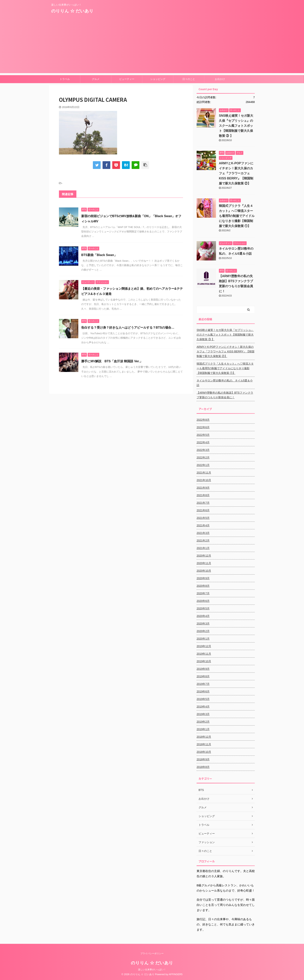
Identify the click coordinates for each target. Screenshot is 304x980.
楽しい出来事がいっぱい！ (152, 970)
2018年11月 (204, 744)
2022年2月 (203, 457)
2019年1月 (203, 729)
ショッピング (158, 79)
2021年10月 (204, 480)
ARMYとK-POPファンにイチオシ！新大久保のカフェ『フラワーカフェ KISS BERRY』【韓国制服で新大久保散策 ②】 (236, 173)
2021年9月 (203, 488)
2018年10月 (204, 752)
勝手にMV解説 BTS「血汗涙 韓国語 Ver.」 (112, 361)
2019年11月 (204, 654)
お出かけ (220, 79)
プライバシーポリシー (152, 953)
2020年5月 (203, 608)
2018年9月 (203, 759)
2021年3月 (203, 533)
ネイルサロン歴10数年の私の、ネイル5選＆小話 (225, 383)
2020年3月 (203, 624)
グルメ (96, 79)
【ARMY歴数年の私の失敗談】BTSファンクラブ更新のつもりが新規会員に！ (225, 395)
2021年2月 (203, 541)
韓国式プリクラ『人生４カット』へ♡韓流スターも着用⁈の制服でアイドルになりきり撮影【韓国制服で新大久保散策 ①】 (237, 216)
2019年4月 (203, 707)
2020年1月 (203, 639)
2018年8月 (203, 767)
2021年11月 (204, 473)
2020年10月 (204, 571)
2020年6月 (203, 601)
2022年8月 (203, 420)
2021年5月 (203, 518)
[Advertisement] (152, 46)
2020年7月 (203, 593)
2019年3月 (203, 714)
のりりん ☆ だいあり (72, 11)
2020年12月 (204, 556)
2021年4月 (203, 525)
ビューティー (127, 79)
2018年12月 (204, 737)
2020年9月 (203, 578)
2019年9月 (203, 669)
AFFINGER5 (176, 974)
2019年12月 (204, 646)
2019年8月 (203, 676)
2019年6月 (203, 691)
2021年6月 (203, 510)
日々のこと (189, 79)
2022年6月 (203, 427)
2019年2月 (203, 722)
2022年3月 (203, 450)
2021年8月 (203, 495)
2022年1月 (203, 465)
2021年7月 (203, 503)
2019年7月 (203, 684)
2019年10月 (204, 661)
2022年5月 (203, 435)
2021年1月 (203, 548)
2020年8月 (203, 586)
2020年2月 (203, 631)
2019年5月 (203, 699)
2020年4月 (203, 616)
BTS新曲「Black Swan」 (99, 255)
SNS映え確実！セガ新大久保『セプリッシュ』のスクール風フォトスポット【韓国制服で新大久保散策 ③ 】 (236, 126)
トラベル (65, 79)
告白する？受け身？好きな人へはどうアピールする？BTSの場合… (128, 328)
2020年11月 (204, 563)
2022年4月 (203, 442)
